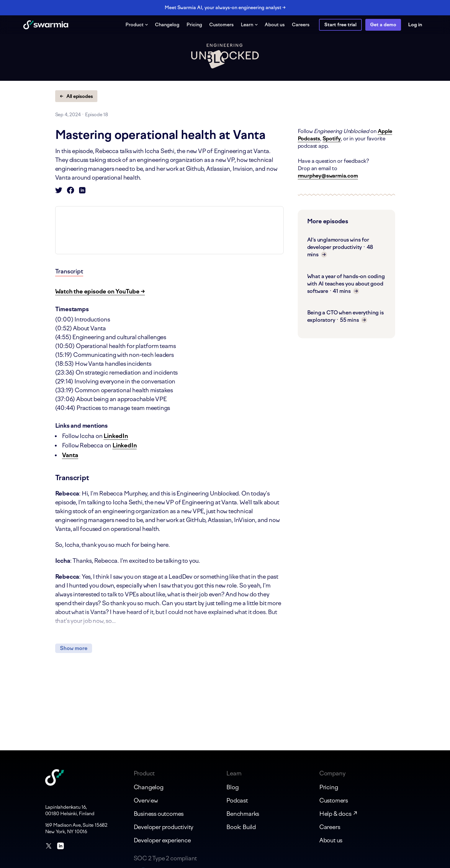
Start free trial (340, 25)
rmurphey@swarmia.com (328, 176)
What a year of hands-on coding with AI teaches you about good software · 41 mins (346, 284)
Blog (232, 787)
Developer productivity (164, 827)
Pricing (194, 25)
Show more (74, 648)
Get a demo (383, 25)
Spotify (332, 139)
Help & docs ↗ (339, 814)
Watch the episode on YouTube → (100, 291)
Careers (301, 25)
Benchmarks (243, 814)
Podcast (237, 800)
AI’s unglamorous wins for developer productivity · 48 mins (340, 247)
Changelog (167, 25)
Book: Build (241, 827)
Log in (415, 25)
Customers (221, 25)
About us (275, 25)
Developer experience (162, 840)
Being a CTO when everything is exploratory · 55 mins (346, 316)
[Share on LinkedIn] (82, 192)
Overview (146, 800)
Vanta (70, 455)
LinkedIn (116, 436)
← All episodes (76, 96)
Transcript (69, 271)
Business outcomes (159, 814)
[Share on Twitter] (59, 192)
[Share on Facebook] (71, 192)
